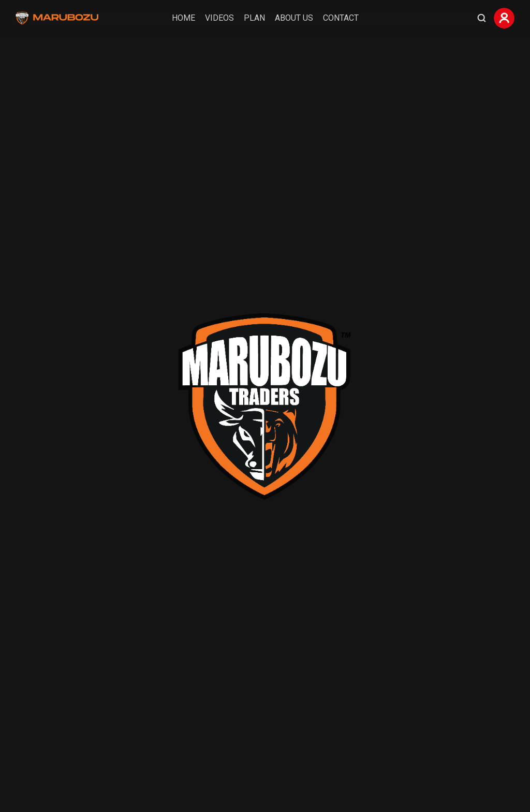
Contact (341, 18)
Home (183, 18)
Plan (254, 18)
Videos (219, 18)
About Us (294, 18)
